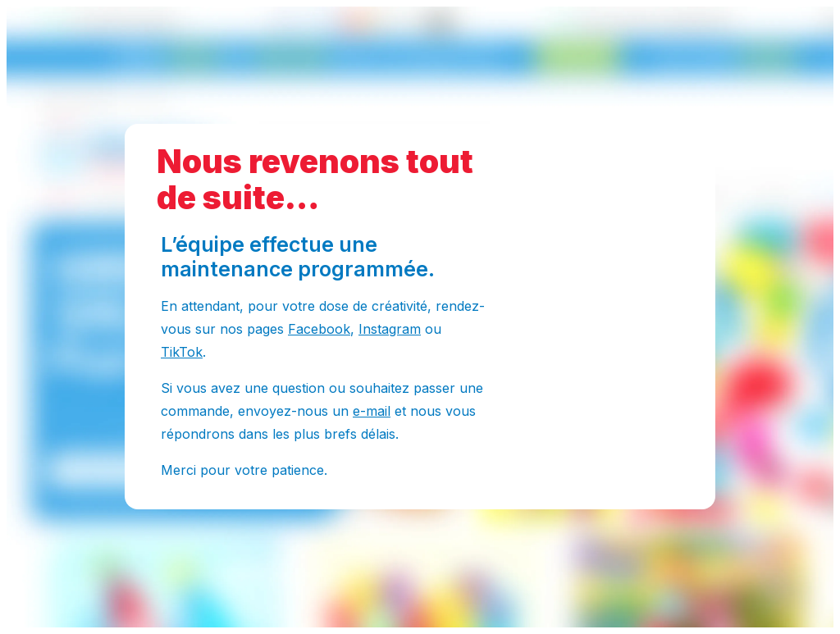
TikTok (182, 352)
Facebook (319, 329)
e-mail (372, 411)
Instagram (390, 329)
